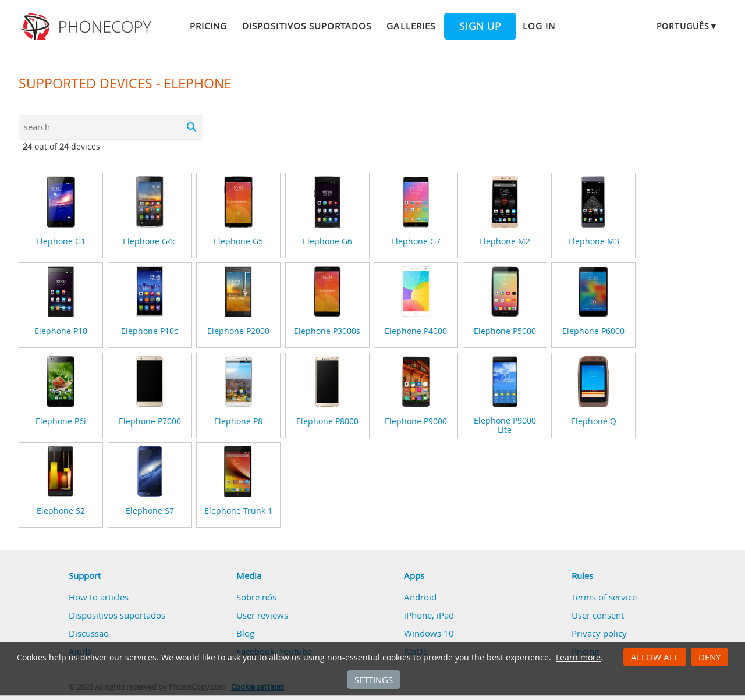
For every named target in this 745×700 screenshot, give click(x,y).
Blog (245, 633)
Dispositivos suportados (307, 26)
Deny (709, 657)
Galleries (411, 26)
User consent (598, 615)
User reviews (262, 615)
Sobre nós (256, 597)
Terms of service (604, 597)
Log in (539, 26)
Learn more (578, 658)
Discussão (89, 633)
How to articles (99, 597)
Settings (374, 680)
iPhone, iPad (429, 615)
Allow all (655, 657)
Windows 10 (429, 633)
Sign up (480, 26)
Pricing (208, 26)
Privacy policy (599, 633)
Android (420, 597)
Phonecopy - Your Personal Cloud (88, 27)
